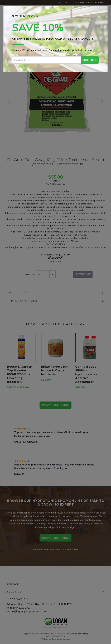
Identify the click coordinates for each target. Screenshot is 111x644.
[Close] (104, 11)
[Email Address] (46, 60)
